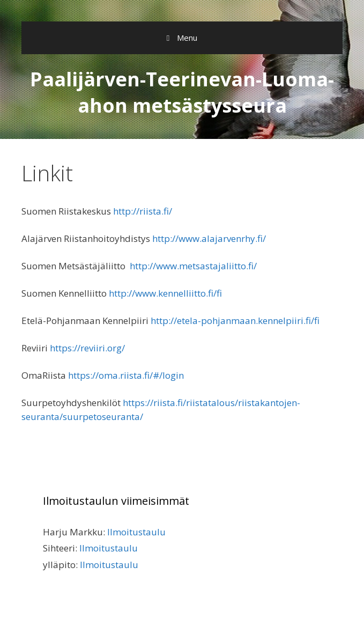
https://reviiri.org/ (87, 348)
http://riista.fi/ (143, 211)
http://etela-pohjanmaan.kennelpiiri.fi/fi (235, 321)
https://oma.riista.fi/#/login (126, 375)
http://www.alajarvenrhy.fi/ (209, 238)
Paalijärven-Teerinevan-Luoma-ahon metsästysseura (182, 92)
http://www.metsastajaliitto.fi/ (193, 266)
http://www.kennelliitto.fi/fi (165, 293)
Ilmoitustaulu (136, 532)
